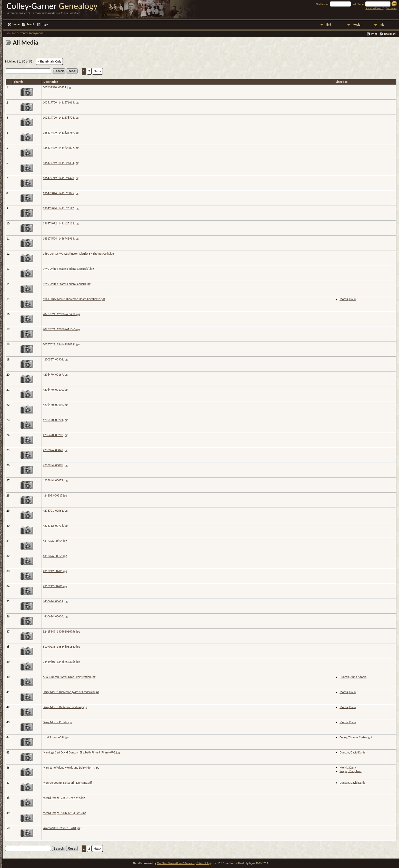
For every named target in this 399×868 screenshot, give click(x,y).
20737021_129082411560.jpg (61, 329)
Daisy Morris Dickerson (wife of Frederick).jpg (71, 692)
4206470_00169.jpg (55, 375)
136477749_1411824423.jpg (61, 178)
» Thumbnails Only (49, 61)
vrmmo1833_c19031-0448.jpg (62, 828)
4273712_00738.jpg (55, 526)
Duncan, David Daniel (353, 752)
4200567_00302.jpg (55, 359)
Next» (97, 71)
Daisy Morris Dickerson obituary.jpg (65, 707)
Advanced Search (374, 8)
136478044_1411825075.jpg (61, 193)
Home (16, 24)
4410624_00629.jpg (55, 601)
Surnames (391, 8)
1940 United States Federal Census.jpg (67, 284)
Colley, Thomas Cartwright (356, 737)
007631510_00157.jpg (57, 87)
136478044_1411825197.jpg (61, 208)
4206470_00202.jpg (55, 435)
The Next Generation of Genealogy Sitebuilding (184, 863)
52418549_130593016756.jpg (61, 632)
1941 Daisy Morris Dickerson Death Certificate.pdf (74, 299)
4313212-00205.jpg (55, 571)
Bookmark (390, 34)
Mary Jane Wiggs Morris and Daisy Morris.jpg (71, 768)
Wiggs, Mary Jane (350, 771)
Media (357, 25)
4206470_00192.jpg (55, 405)
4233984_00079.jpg (55, 480)
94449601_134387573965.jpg (61, 662)
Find (328, 25)
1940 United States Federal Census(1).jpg (68, 269)
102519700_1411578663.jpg (61, 102)
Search (31, 24)
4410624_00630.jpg (55, 616)
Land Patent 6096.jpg (56, 737)
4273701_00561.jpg (55, 511)
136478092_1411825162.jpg (61, 223)
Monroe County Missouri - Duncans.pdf (67, 783)
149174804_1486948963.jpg (61, 239)
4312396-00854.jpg (55, 541)
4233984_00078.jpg (55, 465)
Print (374, 34)
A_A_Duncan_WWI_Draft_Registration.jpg (69, 677)
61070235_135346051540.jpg (61, 647)
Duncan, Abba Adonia (353, 677)
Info (382, 25)
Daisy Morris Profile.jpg (57, 722)
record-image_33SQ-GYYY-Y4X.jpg (64, 798)
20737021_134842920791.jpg (61, 344)
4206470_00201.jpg (55, 420)
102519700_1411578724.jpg (61, 118)
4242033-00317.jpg (55, 495)
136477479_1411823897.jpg (61, 148)
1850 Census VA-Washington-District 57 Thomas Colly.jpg (78, 254)
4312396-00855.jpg (55, 556)
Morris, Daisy (348, 299)
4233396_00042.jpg (55, 450)
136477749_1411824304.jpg (61, 163)
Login (45, 24)
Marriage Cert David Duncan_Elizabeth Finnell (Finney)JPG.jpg (81, 752)
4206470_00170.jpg (55, 390)
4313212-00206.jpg (55, 586)
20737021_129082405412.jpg (61, 314)
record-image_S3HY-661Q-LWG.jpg (64, 813)
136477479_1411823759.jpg (61, 133)
